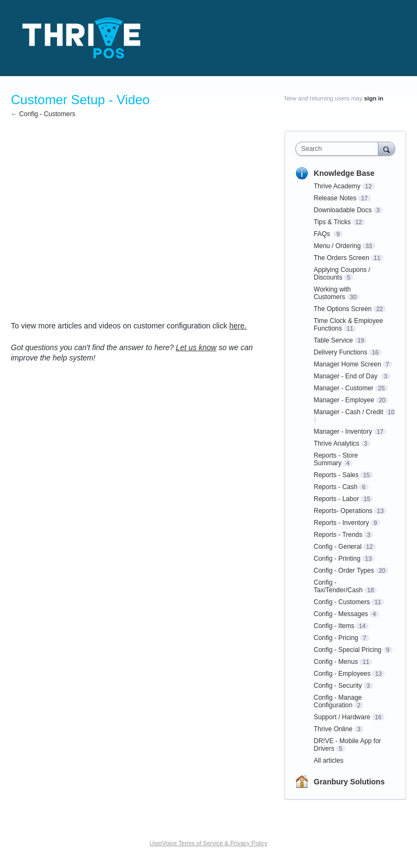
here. (238, 326)
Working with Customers (332, 293)
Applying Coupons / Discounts (342, 274)
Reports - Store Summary (336, 459)
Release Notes (335, 198)
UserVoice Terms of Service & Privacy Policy (209, 843)
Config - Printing (337, 559)
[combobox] (339, 149)
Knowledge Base (344, 173)
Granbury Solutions (349, 782)
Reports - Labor (336, 499)
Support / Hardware (342, 717)
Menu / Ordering (337, 246)
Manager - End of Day (347, 376)
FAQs (323, 234)
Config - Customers (342, 602)
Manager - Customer (344, 388)
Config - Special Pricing (348, 650)
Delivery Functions (341, 352)
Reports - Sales (336, 475)
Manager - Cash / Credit (349, 412)
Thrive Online (333, 729)
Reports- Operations (343, 511)
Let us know (196, 347)
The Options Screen (343, 309)
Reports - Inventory (342, 523)
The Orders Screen (342, 258)
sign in (374, 98)
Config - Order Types (344, 571)
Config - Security (338, 686)
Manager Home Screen (347, 364)
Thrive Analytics (337, 443)
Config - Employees (342, 674)
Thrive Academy (337, 186)
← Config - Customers (43, 114)
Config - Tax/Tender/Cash (338, 586)
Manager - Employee (344, 400)
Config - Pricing (336, 638)
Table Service (333, 340)
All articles (329, 761)
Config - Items (334, 626)
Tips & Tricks (332, 222)
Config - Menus (336, 662)
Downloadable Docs (343, 210)
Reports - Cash (336, 487)
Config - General (338, 547)
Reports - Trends (338, 535)
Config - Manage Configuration (338, 701)
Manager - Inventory (343, 432)
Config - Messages (341, 614)
